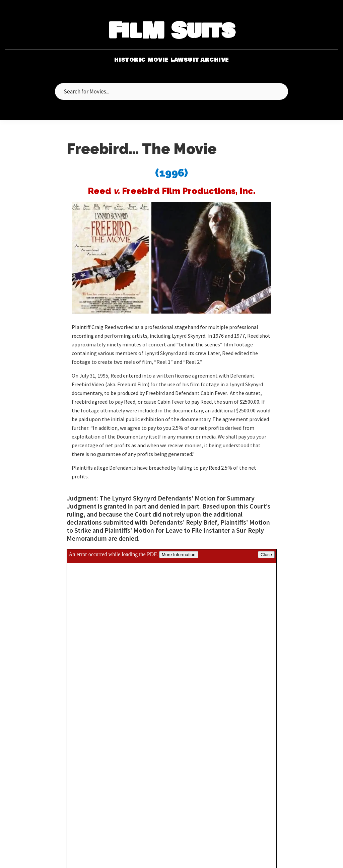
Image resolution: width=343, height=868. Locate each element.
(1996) (171, 173)
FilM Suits (172, 31)
